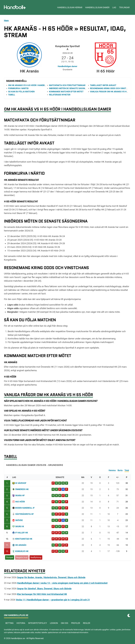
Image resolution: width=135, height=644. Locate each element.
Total (127, 470)
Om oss (65, 623)
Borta (120, 470)
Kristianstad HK (24, 539)
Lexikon (54, 623)
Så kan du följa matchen (21, 92)
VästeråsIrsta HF (24, 514)
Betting (9, 623)
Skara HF (20, 496)
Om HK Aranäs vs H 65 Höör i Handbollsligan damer (35, 85)
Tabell (12, 95)
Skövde (19, 520)
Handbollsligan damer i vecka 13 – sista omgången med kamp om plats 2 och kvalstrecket (62, 583)
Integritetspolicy (38, 623)
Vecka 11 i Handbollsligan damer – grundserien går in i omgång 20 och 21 (53, 600)
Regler (86, 623)
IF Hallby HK (22, 533)
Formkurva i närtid (18, 88)
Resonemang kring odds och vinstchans (111, 88)
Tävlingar (124, 7)
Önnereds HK (22, 489)
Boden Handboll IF (25, 508)
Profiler (76, 623)
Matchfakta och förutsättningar (67, 85)
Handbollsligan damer (97, 7)
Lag (114, 7)
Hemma (112, 470)
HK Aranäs (21, 545)
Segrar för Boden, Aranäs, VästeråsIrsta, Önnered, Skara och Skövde (51, 577)
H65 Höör (20, 502)
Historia (21, 623)
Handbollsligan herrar (70, 7)
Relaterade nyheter (60, 95)
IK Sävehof (21, 483)
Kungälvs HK (22, 551)
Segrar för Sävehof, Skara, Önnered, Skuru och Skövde (44, 589)
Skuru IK (20, 526)
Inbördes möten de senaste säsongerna (70, 88)
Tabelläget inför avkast (103, 85)
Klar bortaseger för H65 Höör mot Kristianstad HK (42, 594)
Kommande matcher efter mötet (66, 92)
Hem (6, 21)
